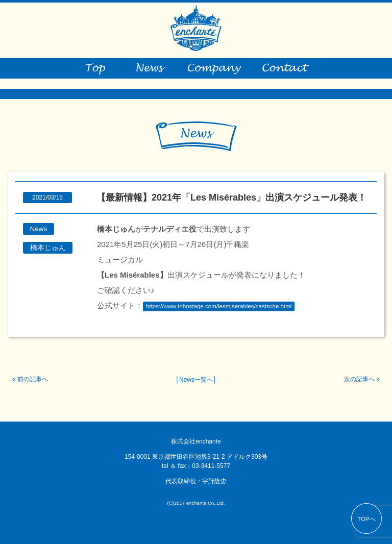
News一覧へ (196, 380)
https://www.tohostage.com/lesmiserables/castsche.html (219, 306)
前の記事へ (33, 379)
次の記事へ (359, 379)
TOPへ (366, 519)
